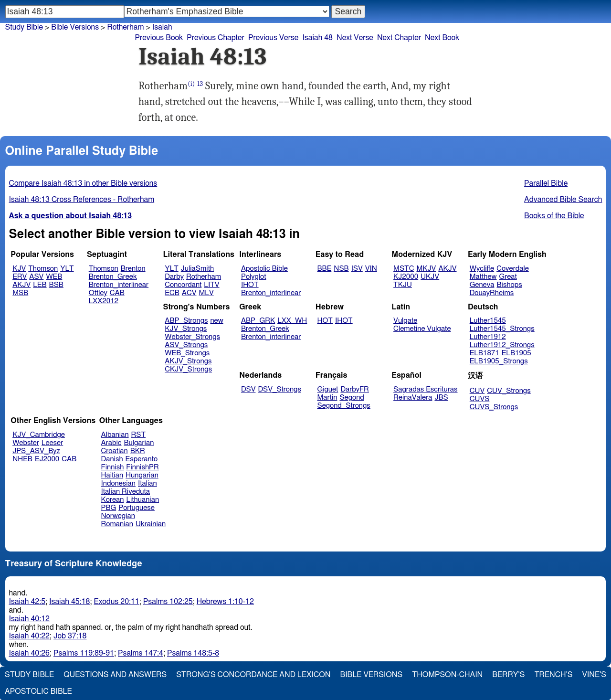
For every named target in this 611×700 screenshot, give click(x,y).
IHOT (250, 285)
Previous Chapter (216, 38)
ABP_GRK (258, 321)
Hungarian (142, 475)
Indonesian (119, 483)
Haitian (112, 475)
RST (139, 435)
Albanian (115, 435)
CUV (477, 391)
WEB (54, 277)
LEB (40, 285)
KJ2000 (406, 277)
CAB (117, 293)
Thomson (43, 269)
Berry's (508, 675)
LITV (211, 285)
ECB (172, 293)
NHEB (22, 459)
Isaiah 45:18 (69, 602)
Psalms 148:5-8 (193, 653)
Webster (26, 443)
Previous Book (159, 38)
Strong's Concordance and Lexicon (253, 675)
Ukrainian (151, 524)
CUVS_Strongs (494, 407)
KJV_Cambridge (39, 435)
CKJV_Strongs (188, 369)
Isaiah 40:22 (29, 636)
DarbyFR (355, 389)
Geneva (482, 285)
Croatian (115, 451)
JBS (441, 398)
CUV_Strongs (509, 391)
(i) (191, 84)
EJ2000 (47, 459)
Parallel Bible (546, 183)
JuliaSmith (197, 269)
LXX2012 (104, 301)
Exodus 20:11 (117, 602)
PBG (109, 508)
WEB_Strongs (187, 353)
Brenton (133, 269)
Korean (113, 500)
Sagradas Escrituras (425, 389)
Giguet (328, 389)
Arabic (111, 443)
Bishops (509, 285)
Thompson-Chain (447, 675)
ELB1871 (485, 353)
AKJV (21, 285)
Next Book (442, 38)
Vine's (594, 675)
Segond (352, 398)
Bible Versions (75, 27)
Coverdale (513, 269)
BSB (56, 285)
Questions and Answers (115, 675)
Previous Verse (273, 38)
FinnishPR (142, 467)
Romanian (117, 524)
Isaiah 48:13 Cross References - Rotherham (82, 200)
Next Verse (355, 38)
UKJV (430, 277)
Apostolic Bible (38, 691)
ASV (36, 277)
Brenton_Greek (113, 277)
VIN (371, 269)
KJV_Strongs (186, 329)
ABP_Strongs (186, 321)
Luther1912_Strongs (502, 345)
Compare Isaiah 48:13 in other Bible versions (83, 183)
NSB (341, 269)
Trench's (553, 675)
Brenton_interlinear (119, 285)
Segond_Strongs (344, 406)
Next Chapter (399, 38)
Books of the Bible (554, 216)
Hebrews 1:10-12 (225, 602)
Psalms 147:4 (141, 653)
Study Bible (24, 27)
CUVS (480, 399)
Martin (327, 398)
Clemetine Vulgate (422, 329)
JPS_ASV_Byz (36, 451)
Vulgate (405, 321)
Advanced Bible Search (563, 200)
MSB (20, 293)
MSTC (404, 269)
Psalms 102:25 (168, 602)
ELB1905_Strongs (499, 361)
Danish (112, 459)
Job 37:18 (70, 636)
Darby (174, 277)
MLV (206, 293)
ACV (189, 293)
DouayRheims (492, 293)
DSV (248, 389)
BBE (325, 269)
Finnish (113, 467)
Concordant (183, 285)
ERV (20, 277)
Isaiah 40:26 (29, 653)
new (216, 321)
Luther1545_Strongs (502, 329)
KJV (19, 269)
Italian (147, 483)
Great (508, 277)
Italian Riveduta (126, 492)
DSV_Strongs (279, 389)
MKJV (426, 269)
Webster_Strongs (192, 337)
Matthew (483, 277)
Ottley (98, 293)
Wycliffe (482, 269)
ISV (357, 269)
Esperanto (142, 459)
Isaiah (162, 27)
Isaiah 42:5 (27, 602)
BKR (138, 451)
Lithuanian (142, 500)
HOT (325, 321)
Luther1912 (488, 337)
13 (200, 84)
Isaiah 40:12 (29, 619)
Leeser (52, 443)
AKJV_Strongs (188, 361)
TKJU (403, 285)
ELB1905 (516, 353)
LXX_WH (292, 321)
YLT (67, 269)
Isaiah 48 (317, 38)
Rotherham (204, 277)
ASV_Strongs (186, 345)
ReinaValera (413, 398)
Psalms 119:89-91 (84, 653)
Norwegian (118, 516)
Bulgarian (139, 443)
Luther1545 (488, 321)
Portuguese (137, 508)
